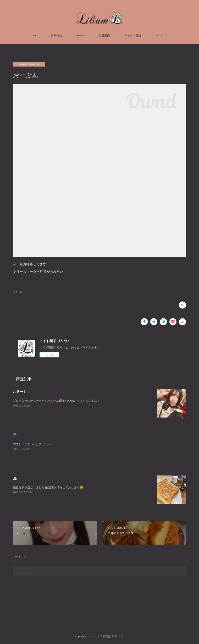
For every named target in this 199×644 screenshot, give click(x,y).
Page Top (99, 617)
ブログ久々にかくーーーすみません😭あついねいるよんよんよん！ (56, 401)
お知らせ (56, 36)
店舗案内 (104, 36)
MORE (160, 36)
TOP (34, 36)
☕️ (15, 478)
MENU (80, 36)
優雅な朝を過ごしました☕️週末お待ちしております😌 (48, 487)
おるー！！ (21, 392)
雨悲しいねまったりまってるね (33, 444)
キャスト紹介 (133, 36)
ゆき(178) (18, 292)
